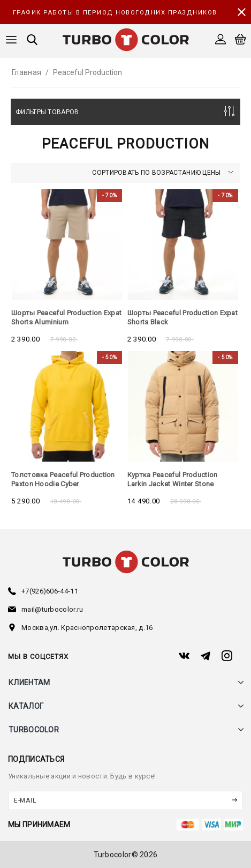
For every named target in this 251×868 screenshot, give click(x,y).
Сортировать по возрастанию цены (163, 173)
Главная (26, 72)
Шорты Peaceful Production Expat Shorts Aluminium (66, 317)
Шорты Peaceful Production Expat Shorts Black (182, 317)
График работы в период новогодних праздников (115, 13)
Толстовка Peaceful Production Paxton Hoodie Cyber (63, 479)
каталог (26, 706)
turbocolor (34, 730)
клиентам (29, 682)
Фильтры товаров (47, 112)
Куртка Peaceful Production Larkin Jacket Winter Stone (173, 479)
